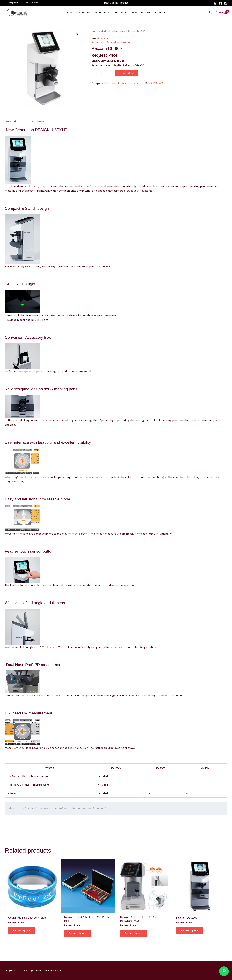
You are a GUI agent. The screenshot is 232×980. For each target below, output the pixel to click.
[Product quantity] (101, 73)
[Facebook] (221, 3)
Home (95, 31)
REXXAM (106, 38)
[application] (109, 12)
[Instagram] (226, 3)
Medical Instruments (113, 31)
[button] (211, 12)
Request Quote (127, 73)
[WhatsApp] (216, 3)
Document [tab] (37, 121)
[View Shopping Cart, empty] (221, 12)
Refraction (98, 42)
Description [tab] (12, 121)
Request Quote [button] (22, 930)
